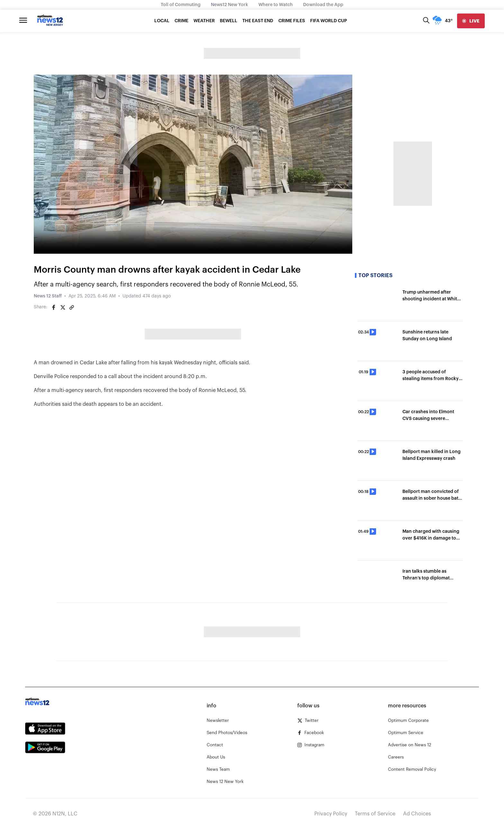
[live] (471, 21)
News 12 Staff (48, 296)
